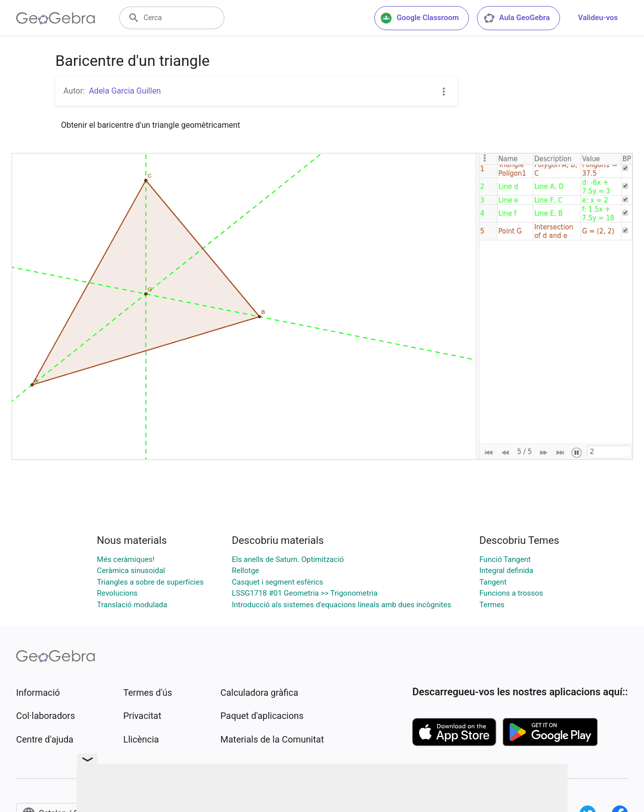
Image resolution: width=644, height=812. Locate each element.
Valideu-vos (598, 18)
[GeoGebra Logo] (56, 18)
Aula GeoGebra (516, 18)
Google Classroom (420, 18)
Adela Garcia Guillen (125, 91)
